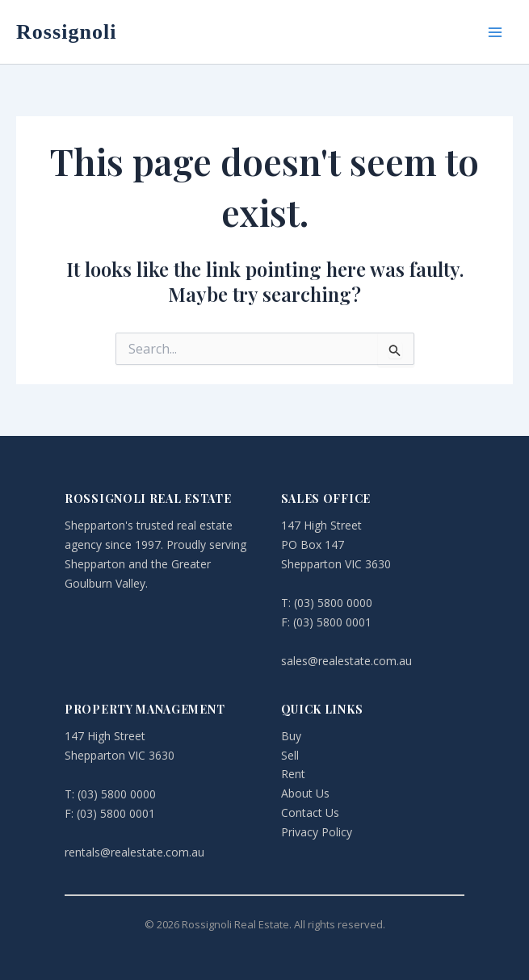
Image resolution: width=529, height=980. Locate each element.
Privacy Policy (317, 832)
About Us (305, 793)
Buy (291, 736)
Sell (290, 755)
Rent (293, 774)
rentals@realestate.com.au (134, 852)
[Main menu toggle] (495, 32)
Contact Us (310, 812)
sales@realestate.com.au (346, 661)
